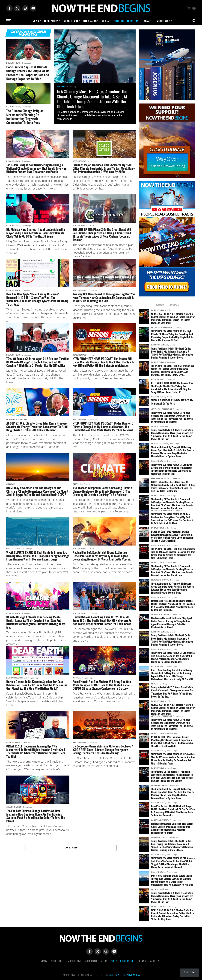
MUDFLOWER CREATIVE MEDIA (124, 975)
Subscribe (190, 973)
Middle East (71, 21)
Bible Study (51, 21)
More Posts (71, 848)
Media (105, 21)
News (36, 21)
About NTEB (163, 21)
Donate (148, 21)
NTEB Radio (90, 21)
